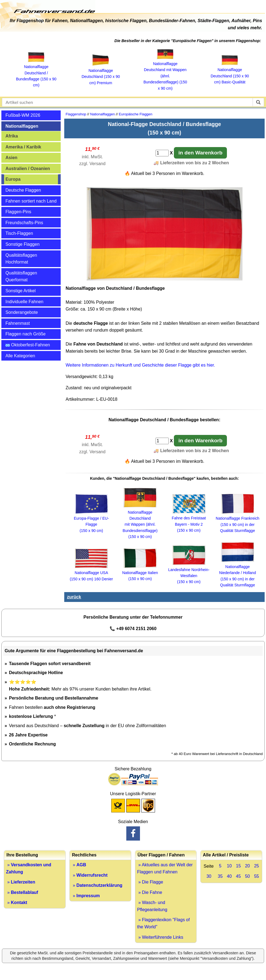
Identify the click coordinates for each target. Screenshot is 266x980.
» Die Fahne (150, 892)
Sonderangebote (22, 312)
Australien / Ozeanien (28, 169)
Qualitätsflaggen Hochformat (21, 259)
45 (238, 876)
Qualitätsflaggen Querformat (21, 277)
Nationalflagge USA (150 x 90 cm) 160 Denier (91, 573)
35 (220, 876)
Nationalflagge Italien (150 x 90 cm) (140, 573)
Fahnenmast (18, 323)
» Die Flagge (150, 882)
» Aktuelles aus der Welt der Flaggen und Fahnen (165, 868)
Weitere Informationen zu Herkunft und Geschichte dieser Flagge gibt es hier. (140, 365)
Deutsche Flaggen (23, 190)
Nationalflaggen (22, 126)
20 (247, 866)
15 (238, 866)
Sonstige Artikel (21, 291)
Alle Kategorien (20, 356)
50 (247, 876)
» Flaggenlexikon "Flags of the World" (163, 923)
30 (209, 876)
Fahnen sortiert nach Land (31, 201)
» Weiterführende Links (160, 937)
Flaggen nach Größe (26, 334)
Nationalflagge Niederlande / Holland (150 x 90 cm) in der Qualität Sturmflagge (238, 573)
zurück (74, 597)
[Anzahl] (162, 153)
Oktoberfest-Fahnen (28, 345)
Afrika (12, 136)
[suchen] (258, 102)
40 (229, 876)
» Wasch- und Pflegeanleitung (152, 906)
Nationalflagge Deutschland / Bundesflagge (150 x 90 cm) (36, 73)
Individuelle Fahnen (24, 302)
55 (256, 876)
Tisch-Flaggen (19, 233)
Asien (11, 158)
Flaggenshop (76, 114)
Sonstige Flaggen (23, 244)
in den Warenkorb (200, 153)
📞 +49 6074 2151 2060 (133, 629)
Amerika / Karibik (23, 147)
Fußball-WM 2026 (23, 115)
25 (256, 866)
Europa (13, 179)
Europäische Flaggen (135, 114)
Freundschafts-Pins (24, 223)
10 (229, 866)
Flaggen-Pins (18, 212)
